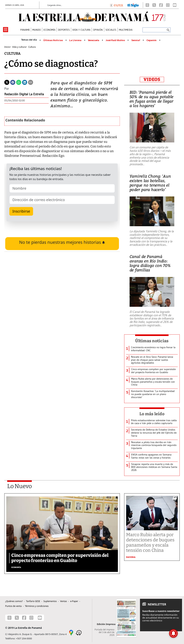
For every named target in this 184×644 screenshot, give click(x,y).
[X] (154, 5)
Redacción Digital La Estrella (24, 94)
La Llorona (75, 40)
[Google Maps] (71, 632)
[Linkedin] (25, 82)
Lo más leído (152, 414)
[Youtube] (175, 5)
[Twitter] (7, 82)
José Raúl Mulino (115, 40)
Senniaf (136, 40)
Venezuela (94, 40)
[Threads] (147, 5)
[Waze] (79, 632)
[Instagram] (168, 5)
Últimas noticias (152, 341)
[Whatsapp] (19, 82)
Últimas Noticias (53, 40)
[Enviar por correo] (31, 82)
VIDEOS (152, 79)
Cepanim (151, 40)
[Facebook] (161, 5)
